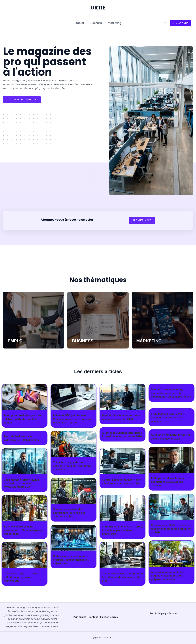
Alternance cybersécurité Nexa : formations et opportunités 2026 (122, 437)
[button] (165, 23)
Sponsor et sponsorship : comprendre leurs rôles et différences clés (70, 513)
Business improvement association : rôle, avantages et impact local (24, 530)
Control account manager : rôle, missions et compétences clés (122, 483)
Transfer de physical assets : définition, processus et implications (23, 577)
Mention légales (109, 617)
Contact (93, 617)
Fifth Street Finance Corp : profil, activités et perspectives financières (122, 530)
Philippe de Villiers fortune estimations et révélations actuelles (168, 482)
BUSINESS (85, 341)
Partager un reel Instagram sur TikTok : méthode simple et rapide (24, 419)
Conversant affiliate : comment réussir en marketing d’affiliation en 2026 (171, 529)
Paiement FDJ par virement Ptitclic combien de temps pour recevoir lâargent (73, 419)
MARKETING (151, 341)
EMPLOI (17, 341)
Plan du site (79, 617)
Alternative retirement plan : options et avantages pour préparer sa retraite (169, 576)
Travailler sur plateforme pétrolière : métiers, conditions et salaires (73, 466)
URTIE (98, 8)
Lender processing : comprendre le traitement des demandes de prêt (121, 577)
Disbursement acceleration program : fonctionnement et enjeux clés (72, 560)
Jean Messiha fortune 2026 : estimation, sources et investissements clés (22, 483)
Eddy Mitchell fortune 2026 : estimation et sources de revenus (169, 418)
